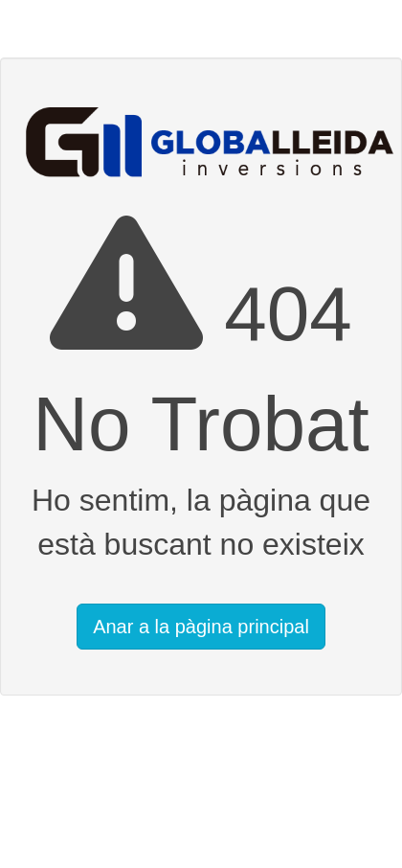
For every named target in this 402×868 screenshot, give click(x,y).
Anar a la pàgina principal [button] (201, 627)
